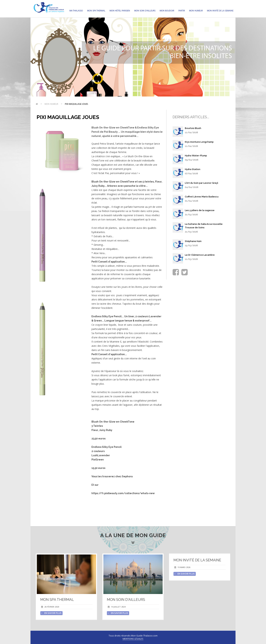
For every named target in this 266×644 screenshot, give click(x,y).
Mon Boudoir (167, 11)
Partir (182, 11)
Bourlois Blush (193, 128)
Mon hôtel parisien (120, 11)
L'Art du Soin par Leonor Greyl (202, 183)
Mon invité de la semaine (220, 11)
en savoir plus (51, 613)
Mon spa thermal (96, 11)
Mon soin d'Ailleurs (145, 11)
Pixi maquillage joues (76, 104)
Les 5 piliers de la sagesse (200, 210)
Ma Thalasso (76, 11)
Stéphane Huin (193, 241)
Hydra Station (193, 169)
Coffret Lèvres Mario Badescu (202, 197)
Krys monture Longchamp (199, 142)
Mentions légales (133, 639)
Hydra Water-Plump (196, 156)
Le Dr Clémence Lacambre (200, 255)
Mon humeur (196, 11)
